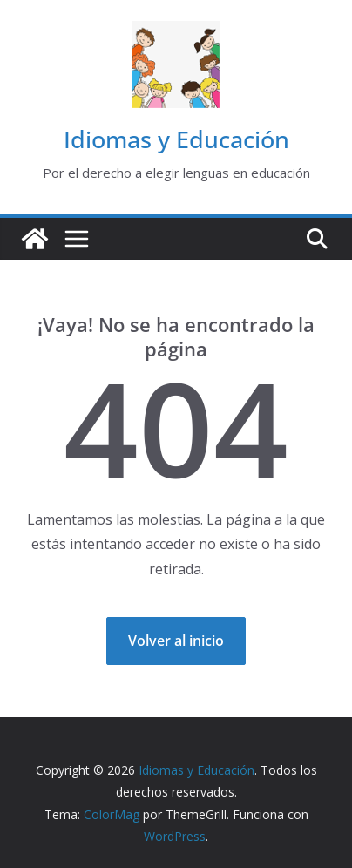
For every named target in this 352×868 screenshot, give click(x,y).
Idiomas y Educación (176, 139)
